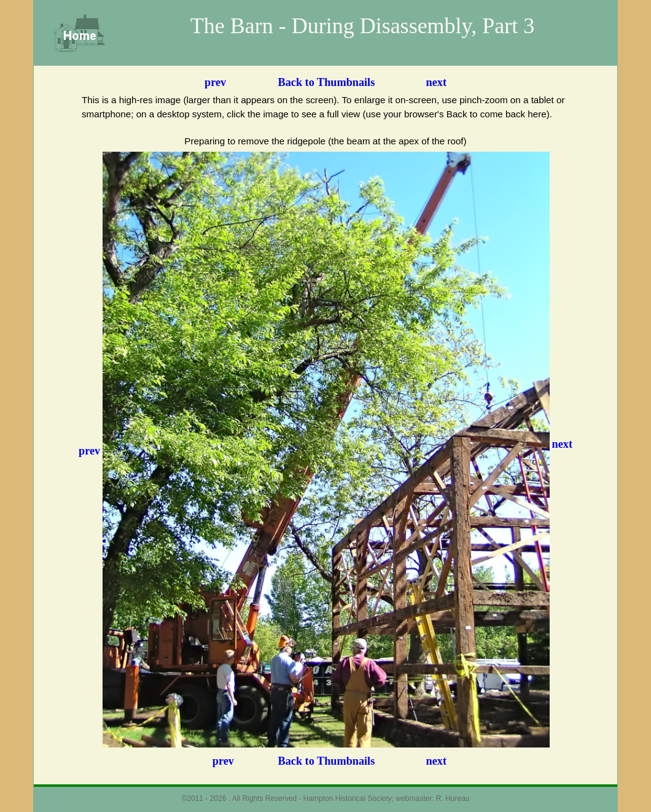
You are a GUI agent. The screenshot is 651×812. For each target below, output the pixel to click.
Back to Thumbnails (327, 82)
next (436, 82)
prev (215, 82)
